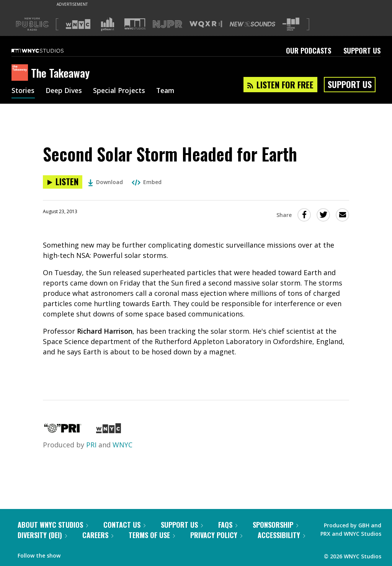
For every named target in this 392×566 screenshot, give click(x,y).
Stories (23, 91)
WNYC (122, 445)
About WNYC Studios (53, 525)
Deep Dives (65, 91)
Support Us (362, 51)
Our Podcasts (309, 51)
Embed (147, 182)
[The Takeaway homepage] (21, 73)
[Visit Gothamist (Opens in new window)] (108, 24)
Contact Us (124, 525)
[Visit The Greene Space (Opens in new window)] (291, 24)
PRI (91, 445)
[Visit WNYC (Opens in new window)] (78, 24)
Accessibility (281, 535)
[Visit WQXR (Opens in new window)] (206, 24)
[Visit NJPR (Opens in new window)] (167, 24)
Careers (98, 535)
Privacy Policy (216, 535)
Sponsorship (275, 525)
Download (105, 182)
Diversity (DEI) (42, 535)
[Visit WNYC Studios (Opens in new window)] (135, 24)
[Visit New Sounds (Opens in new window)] (252, 24)
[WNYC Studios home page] (47, 51)
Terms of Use (152, 535)
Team (169, 91)
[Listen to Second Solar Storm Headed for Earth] (63, 182)
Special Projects (122, 91)
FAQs (228, 525)
